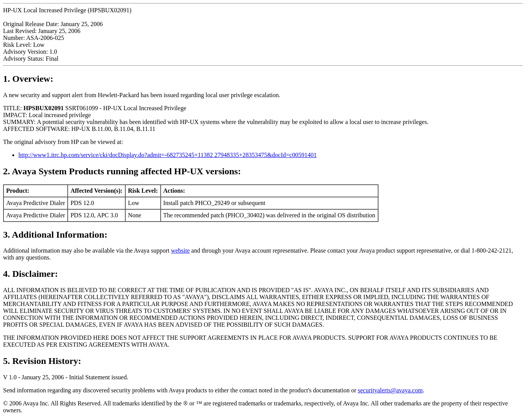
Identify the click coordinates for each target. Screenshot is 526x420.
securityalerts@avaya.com (390, 390)
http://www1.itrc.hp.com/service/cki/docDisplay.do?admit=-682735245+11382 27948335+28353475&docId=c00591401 (168, 155)
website (180, 251)
